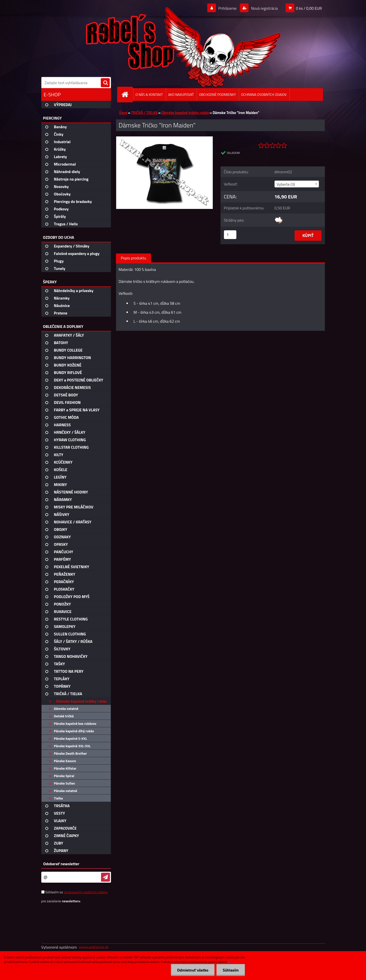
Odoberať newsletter (61, 864)
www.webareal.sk (94, 947)
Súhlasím (231, 970)
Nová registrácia (264, 8)
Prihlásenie (228, 8)
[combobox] (297, 184)
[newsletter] (105, 877)
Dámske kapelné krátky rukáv (185, 113)
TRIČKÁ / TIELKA (144, 113)
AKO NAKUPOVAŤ (181, 94)
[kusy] (230, 235)
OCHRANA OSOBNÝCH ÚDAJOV (264, 94)
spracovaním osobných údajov (86, 892)
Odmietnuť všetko (193, 970)
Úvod (123, 113)
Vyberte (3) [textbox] (286, 184)
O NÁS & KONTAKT (149, 94)
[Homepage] (127, 94)
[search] (105, 83)
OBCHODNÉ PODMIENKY (217, 94)
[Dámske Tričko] (165, 138)
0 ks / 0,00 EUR (309, 8)
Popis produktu (134, 258)
